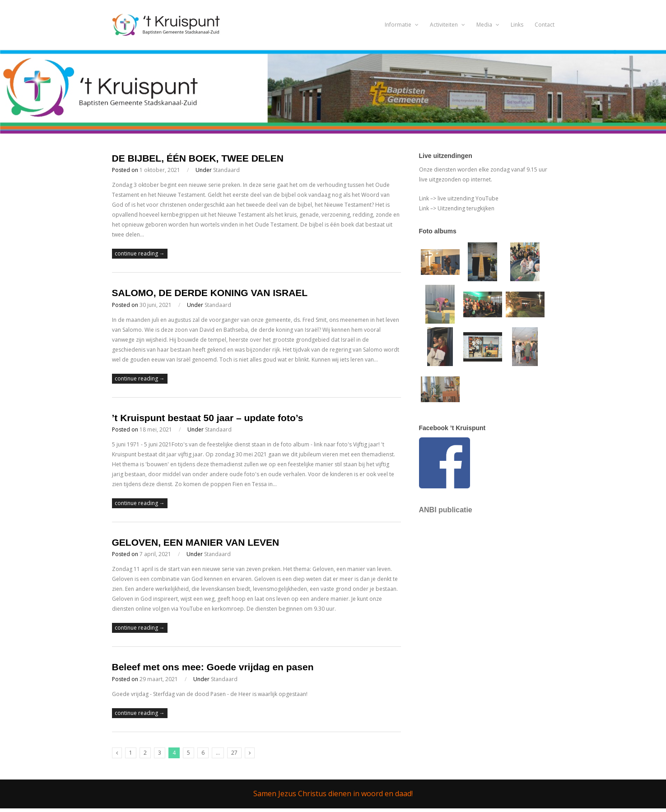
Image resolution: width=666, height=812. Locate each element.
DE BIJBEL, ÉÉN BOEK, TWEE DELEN (198, 158)
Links (517, 25)
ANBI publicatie (446, 510)
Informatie (402, 25)
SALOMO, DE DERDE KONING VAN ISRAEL (210, 293)
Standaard (226, 170)
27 (234, 753)
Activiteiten (447, 25)
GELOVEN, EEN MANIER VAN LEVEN (196, 542)
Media (488, 25)
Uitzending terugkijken (465, 208)
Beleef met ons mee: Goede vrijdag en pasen (213, 667)
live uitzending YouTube (467, 198)
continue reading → (140, 253)
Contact (545, 25)
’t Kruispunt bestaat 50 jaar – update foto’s (208, 418)
